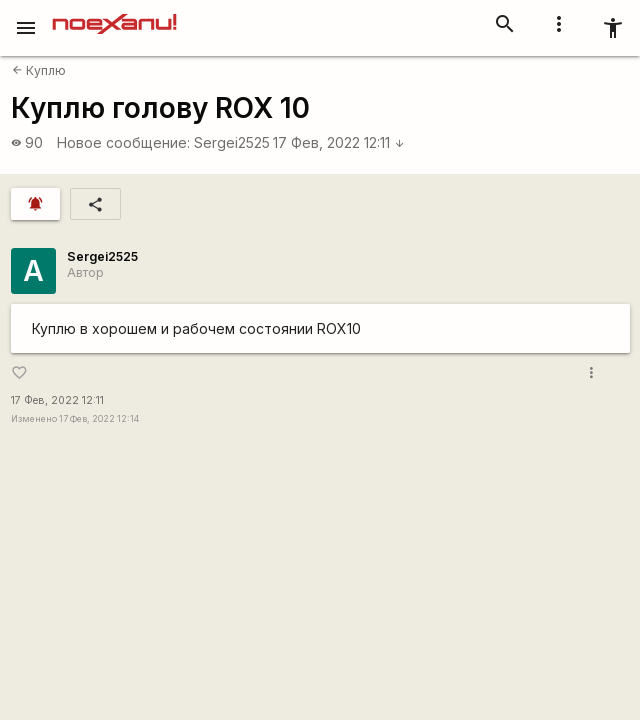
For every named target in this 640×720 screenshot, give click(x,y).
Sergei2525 (232, 142)
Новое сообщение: (123, 142)
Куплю (39, 70)
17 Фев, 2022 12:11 (339, 142)
